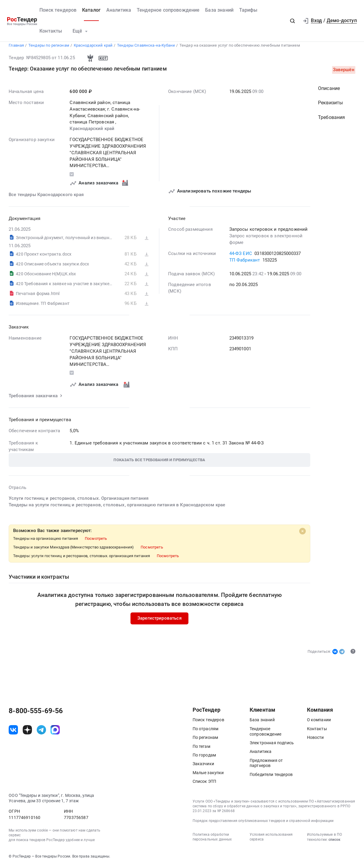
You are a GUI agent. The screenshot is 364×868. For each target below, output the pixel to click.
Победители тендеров (271, 777)
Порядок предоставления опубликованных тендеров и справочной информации (263, 823)
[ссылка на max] (55, 732)
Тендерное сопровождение (168, 10)
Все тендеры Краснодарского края (46, 197)
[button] (292, 21)
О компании (319, 722)
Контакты (51, 31)
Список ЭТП (205, 784)
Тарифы (248, 10)
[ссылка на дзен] (27, 732)
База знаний (219, 10)
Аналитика (119, 10)
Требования (332, 120)
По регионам (205, 740)
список (334, 842)
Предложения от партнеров (266, 765)
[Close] (302, 534)
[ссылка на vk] (13, 732)
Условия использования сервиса (271, 839)
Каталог (91, 10)
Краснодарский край (92, 131)
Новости (315, 740)
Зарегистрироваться (159, 621)
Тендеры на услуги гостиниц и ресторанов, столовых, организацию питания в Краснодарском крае (117, 507)
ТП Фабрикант (245, 262)
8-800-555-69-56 (36, 713)
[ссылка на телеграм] (41, 732)
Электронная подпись (272, 745)
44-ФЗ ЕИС (241, 256)
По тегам (201, 749)
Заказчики (203, 766)
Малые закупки (208, 775)
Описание (329, 91)
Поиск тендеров (58, 10)
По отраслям (206, 731)
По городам (204, 757)
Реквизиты (330, 105)
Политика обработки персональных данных (212, 839)
